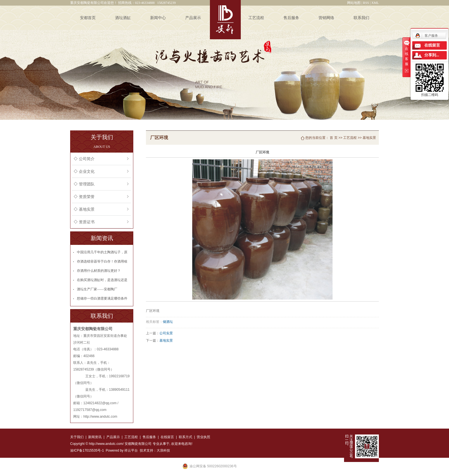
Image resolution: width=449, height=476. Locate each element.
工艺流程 (256, 18)
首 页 (334, 138)
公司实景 (166, 333)
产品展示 (193, 18)
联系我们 (361, 18)
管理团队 (87, 184)
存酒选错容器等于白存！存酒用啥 (102, 261)
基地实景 (87, 209)
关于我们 (77, 437)
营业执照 (203, 437)
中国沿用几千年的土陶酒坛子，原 (102, 252)
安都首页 (88, 18)
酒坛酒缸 (123, 18)
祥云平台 (131, 450)
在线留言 (167, 437)
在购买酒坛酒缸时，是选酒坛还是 (102, 280)
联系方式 (185, 437)
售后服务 (291, 18)
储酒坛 (168, 322)
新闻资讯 (95, 437)
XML (375, 3)
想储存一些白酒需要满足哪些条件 (102, 298)
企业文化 (87, 172)
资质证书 (87, 222)
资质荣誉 (87, 197)
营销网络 (326, 18)
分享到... (432, 55)
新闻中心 (158, 18)
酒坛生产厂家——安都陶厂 (97, 289)
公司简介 (87, 159)
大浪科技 (163, 450)
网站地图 (354, 3)
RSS (366, 3)
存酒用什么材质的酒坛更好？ (99, 271)
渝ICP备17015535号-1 (87, 450)
